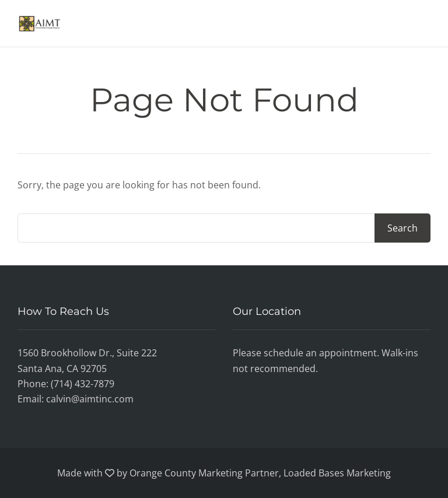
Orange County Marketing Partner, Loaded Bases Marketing (260, 473)
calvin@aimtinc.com (90, 399)
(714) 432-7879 (83, 384)
